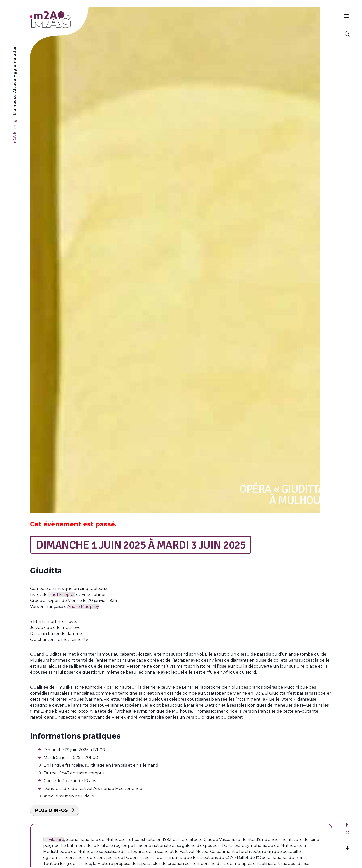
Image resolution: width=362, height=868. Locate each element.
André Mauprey (83, 607)
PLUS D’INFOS (52, 810)
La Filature (54, 839)
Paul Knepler (61, 595)
